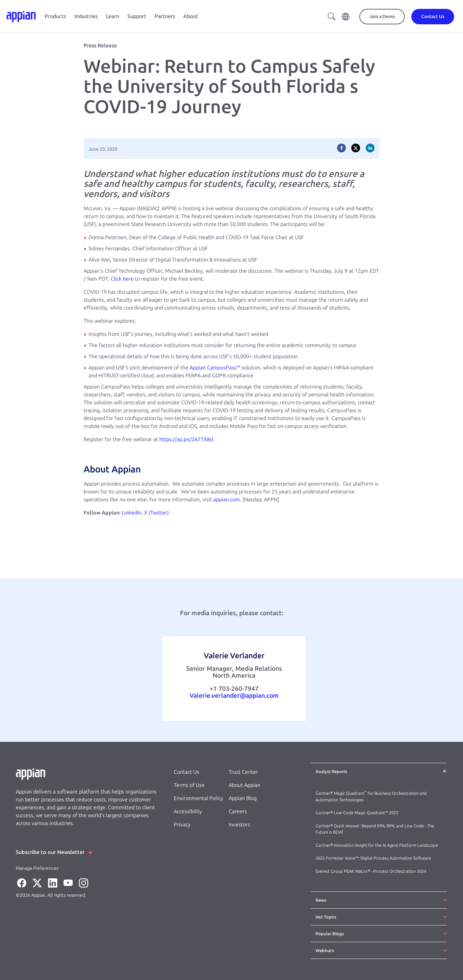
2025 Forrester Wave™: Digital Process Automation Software (373, 858)
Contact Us (186, 772)
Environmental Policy (198, 798)
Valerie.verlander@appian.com (234, 696)
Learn (113, 16)
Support (137, 16)
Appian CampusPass (213, 368)
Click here (122, 279)
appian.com (227, 500)
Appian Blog (243, 798)
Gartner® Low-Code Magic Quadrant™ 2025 (357, 813)
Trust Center (243, 772)
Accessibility (188, 811)
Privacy (182, 825)
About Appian (244, 785)
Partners (165, 16)
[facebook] (342, 148)
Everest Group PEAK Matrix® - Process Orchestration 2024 (371, 871)
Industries (86, 16)
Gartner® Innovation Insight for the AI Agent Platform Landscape (377, 845)
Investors (239, 825)
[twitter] (356, 148)
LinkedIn (132, 513)
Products (55, 16)
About (191, 16)
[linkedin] (370, 148)
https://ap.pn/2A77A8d (186, 439)
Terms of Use (189, 785)
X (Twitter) (156, 513)
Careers (238, 811)
